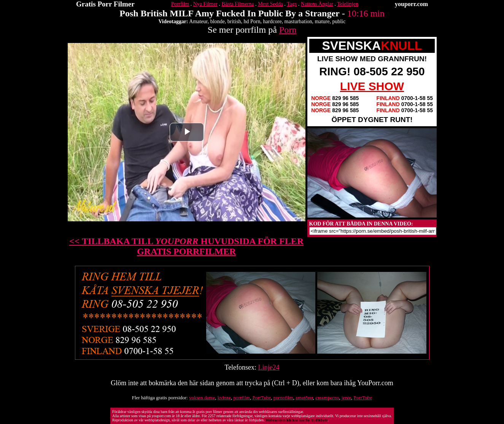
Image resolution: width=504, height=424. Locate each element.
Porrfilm (180, 4)
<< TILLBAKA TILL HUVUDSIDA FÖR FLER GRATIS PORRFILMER (186, 246)
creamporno (327, 398)
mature (322, 21)
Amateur (198, 21)
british (234, 21)
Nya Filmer (205, 4)
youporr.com (411, 4)
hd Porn (252, 21)
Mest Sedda (270, 4)
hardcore (273, 21)
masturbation (298, 21)
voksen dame (202, 398)
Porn (288, 30)
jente (346, 398)
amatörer (304, 398)
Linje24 (269, 367)
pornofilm (283, 398)
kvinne (224, 398)
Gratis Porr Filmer (105, 4)
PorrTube (262, 398)
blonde (218, 21)
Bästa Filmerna (238, 4)
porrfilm (242, 398)
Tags (292, 4)
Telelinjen (348, 4)
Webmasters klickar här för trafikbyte (297, 420)
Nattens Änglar (317, 4)
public (339, 21)
